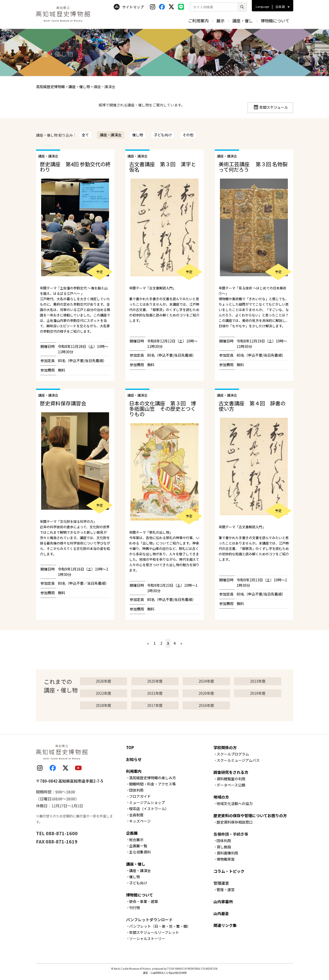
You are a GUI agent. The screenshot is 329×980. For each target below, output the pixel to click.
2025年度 (155, 681)
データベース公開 (231, 785)
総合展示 (136, 840)
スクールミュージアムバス (238, 760)
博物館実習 (226, 859)
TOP (130, 747)
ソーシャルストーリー (147, 939)
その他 (188, 135)
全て (85, 135)
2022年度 (103, 693)
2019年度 (258, 693)
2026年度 (103, 681)
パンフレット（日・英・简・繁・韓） (160, 926)
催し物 (138, 135)
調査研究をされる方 (231, 772)
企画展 (132, 833)
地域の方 (221, 797)
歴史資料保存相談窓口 (235, 822)
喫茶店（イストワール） (149, 809)
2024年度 (206, 681)
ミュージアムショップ (147, 802)
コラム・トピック (229, 871)
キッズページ (140, 821)
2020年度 (206, 693)
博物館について (275, 21)
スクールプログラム (233, 754)
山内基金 (221, 913)
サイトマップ (129, 7)
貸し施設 (224, 847)
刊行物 (135, 908)
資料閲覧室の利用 (231, 779)
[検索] (242, 7)
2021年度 (155, 693)
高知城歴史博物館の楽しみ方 (153, 778)
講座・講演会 (111, 135)
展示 (220, 21)
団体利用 (136, 790)
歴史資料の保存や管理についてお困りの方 (250, 815)
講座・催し (243, 21)
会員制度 (136, 815)
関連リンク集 (225, 925)
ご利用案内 (198, 21)
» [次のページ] (181, 643)
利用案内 (134, 771)
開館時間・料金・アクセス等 (152, 784)
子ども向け (163, 135)
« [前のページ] (148, 643)
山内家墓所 (223, 902)
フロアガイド (140, 796)
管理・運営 (226, 890)
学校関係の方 (225, 747)
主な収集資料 (140, 852)
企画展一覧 (138, 846)
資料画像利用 (227, 853)
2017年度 (155, 705)
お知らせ (134, 759)
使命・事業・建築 (144, 901)
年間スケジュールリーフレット (154, 932)
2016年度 (206, 705)
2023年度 (258, 681)
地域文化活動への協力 (235, 803)
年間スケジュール (274, 107)
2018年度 (103, 705)
